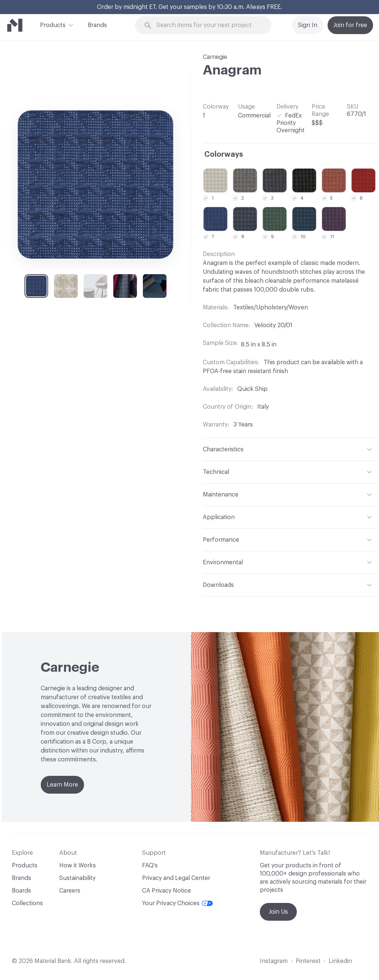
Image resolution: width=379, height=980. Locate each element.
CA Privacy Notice (167, 891)
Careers (70, 891)
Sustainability (77, 878)
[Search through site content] (208, 25)
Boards (21, 891)
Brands (97, 25)
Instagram (274, 961)
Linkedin (340, 961)
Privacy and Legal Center (176, 878)
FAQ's (150, 866)
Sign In (308, 25)
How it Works (78, 866)
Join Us (278, 912)
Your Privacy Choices (177, 903)
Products (53, 24)
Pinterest (308, 961)
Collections (27, 903)
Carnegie (215, 57)
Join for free (350, 25)
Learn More (62, 785)
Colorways (224, 155)
